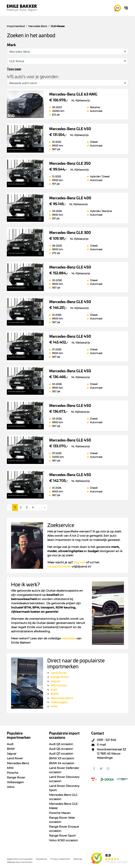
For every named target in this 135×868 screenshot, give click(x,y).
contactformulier (59, 567)
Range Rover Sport (62, 836)
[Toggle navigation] (126, 8)
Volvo (11, 787)
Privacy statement (60, 859)
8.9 (118, 8)
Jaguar (55, 681)
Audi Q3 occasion (61, 744)
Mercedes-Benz (62, 698)
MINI (54, 707)
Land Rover (59, 673)
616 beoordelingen (117, 862)
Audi (54, 690)
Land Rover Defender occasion (64, 770)
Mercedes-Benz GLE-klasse (64, 806)
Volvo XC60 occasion (63, 840)
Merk (11, 45)
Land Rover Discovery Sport (64, 788)
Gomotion (27, 862)
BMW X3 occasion (62, 758)
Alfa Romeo (59, 685)
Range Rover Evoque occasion (64, 829)
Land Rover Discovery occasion (64, 779)
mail (82, 562)
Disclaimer (41, 859)
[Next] (45, 507)
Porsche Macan (60, 813)
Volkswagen (59, 702)
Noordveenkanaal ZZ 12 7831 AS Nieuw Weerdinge (109, 754)
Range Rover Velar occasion (62, 820)
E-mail (99, 745)
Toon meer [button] (14, 69)
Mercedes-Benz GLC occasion (63, 797)
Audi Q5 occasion (61, 749)
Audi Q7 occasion (61, 754)
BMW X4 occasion (62, 763)
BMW (55, 694)
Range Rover (60, 677)
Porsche (13, 773)
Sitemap (78, 859)
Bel (76, 562)
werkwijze (69, 638)
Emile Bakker (22, 8)
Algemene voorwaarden (20, 859)
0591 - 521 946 (104, 740)
